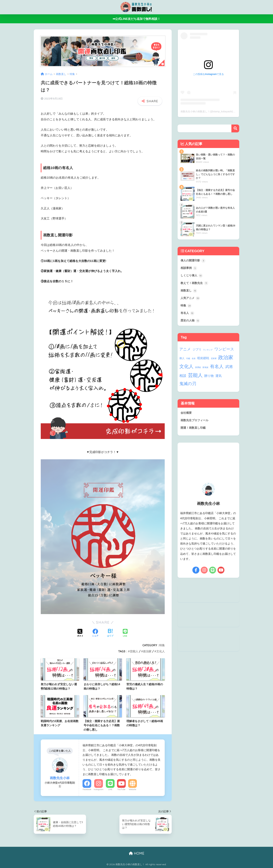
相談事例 (189, 268)
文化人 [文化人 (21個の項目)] (186, 369)
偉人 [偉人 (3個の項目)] (182, 361)
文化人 (161, 651)
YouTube (121, 789)
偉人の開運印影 (194, 261)
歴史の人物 (191, 323)
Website (132, 789)
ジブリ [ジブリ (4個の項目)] (197, 352)
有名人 (188, 315)
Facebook (87, 789)
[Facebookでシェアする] (95, 633)
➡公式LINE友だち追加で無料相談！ (136, 19)
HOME (137, 853)
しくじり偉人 (192, 276)
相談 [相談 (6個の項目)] (183, 378)
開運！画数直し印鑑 (194, 431)
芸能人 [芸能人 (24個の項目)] (195, 378)
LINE (110, 789)
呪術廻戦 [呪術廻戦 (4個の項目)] (203, 361)
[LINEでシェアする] (125, 633)
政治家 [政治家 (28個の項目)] (226, 360)
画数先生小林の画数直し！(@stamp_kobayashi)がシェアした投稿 (217, 111)
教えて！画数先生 (195, 284)
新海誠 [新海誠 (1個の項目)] (205, 370)
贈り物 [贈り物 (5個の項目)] (209, 378)
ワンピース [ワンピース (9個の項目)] (224, 352)
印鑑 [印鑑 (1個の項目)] (188, 361)
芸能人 (134, 651)
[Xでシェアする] (80, 633)
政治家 (147, 651)
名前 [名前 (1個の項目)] (194, 361)
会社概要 (186, 415)
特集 (162, 645)
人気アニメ (191, 299)
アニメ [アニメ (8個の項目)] (185, 352)
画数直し (189, 292)
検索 (235, 128)
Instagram (99, 789)
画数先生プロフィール (195, 423)
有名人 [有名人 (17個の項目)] (217, 369)
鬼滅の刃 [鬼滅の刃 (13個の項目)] (188, 386)
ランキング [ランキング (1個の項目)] (208, 352)
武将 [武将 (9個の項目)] (229, 369)
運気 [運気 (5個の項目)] (219, 378)
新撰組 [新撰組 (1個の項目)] (198, 370)
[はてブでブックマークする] (110, 633)
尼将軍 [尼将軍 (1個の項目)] (214, 361)
